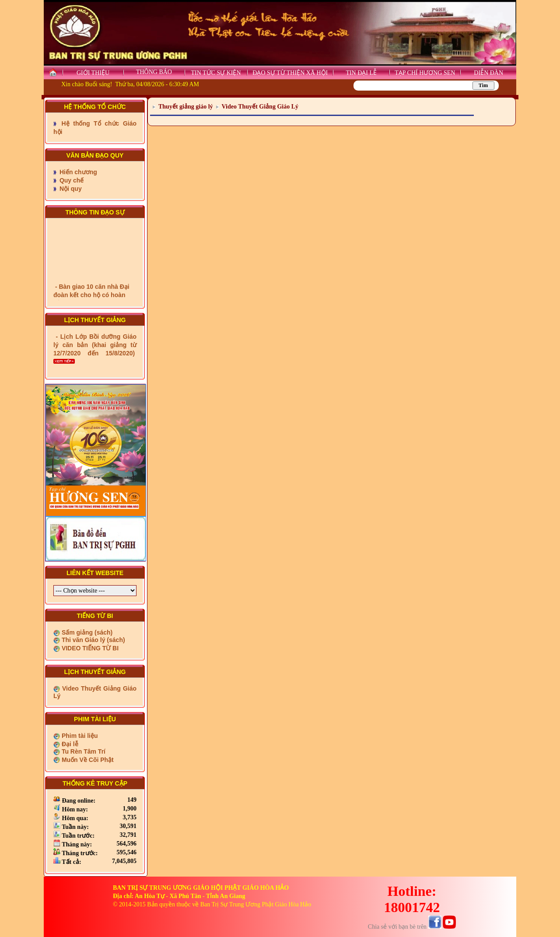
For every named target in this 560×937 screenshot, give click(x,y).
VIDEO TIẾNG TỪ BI (89, 648)
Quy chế (71, 180)
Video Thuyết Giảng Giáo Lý (260, 107)
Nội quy (70, 189)
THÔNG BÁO (154, 72)
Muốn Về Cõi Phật (87, 760)
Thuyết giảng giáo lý (186, 107)
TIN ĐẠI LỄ (361, 73)
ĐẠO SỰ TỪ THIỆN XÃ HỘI (290, 73)
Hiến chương (77, 172)
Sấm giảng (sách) (86, 632)
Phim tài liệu (79, 736)
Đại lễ (69, 744)
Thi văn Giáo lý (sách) (93, 640)
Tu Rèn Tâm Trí (83, 751)
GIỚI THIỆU (93, 73)
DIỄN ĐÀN (488, 73)
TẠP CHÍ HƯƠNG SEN (425, 73)
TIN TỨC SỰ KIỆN (216, 73)
